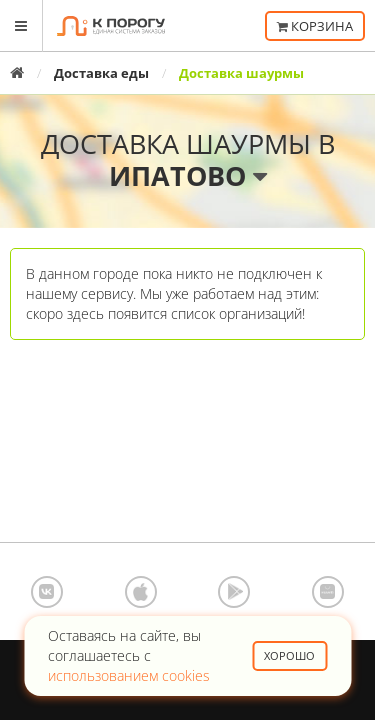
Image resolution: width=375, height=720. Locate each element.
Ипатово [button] (188, 175)
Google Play (234, 592)
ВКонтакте (47, 592)
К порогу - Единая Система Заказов (111, 26)
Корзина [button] (315, 26)
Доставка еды (101, 73)
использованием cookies (129, 675)
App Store (141, 592)
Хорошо (289, 655)
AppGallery (328, 592)
